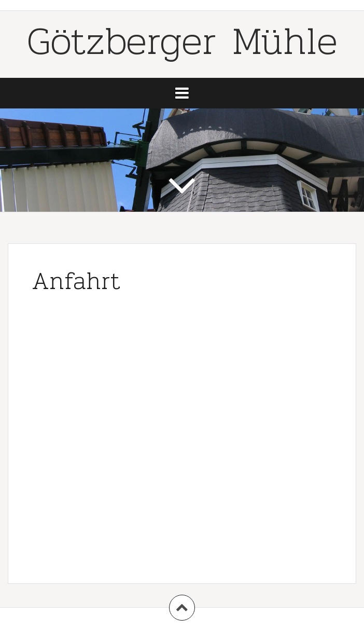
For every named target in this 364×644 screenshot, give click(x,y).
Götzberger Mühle (182, 40)
